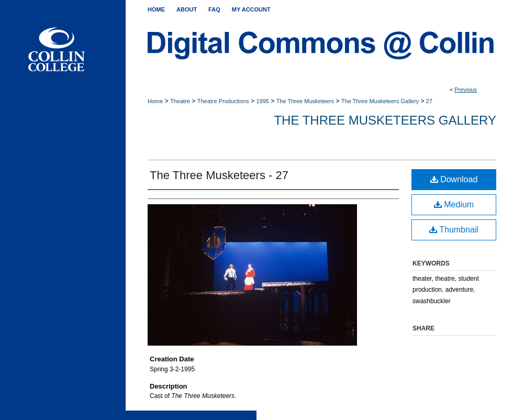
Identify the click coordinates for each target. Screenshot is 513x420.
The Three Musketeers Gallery (380, 101)
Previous (466, 90)
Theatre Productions (223, 101)
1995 (262, 101)
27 (429, 101)
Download (454, 179)
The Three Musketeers (305, 101)
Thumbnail (454, 230)
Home (155, 101)
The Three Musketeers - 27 (219, 175)
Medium (454, 205)
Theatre (180, 101)
